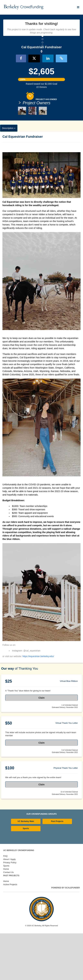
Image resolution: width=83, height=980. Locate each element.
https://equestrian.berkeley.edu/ (38, 703)
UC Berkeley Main (26, 868)
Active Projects (10, 931)
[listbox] (41, 75)
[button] (6, 75)
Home (6, 916)
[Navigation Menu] (78, 7)
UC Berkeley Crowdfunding (19, 897)
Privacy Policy (10, 909)
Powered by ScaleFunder (65, 934)
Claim (41, 745)
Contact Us (8, 919)
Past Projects (57, 868)
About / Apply (9, 906)
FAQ (5, 903)
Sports (26, 875)
